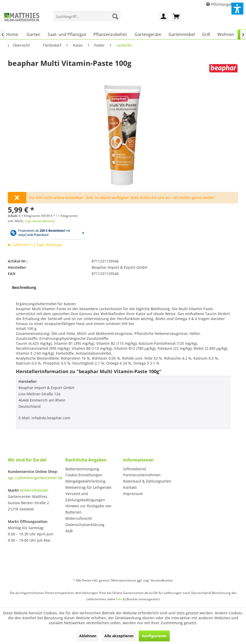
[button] (237, 9)
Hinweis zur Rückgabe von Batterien (88, 509)
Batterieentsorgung (82, 469)
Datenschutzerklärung (85, 525)
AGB (69, 531)
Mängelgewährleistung (85, 481)
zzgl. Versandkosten (40, 221)
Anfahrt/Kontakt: (34, 490)
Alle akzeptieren (119, 636)
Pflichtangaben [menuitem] (222, 4)
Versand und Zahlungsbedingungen (85, 497)
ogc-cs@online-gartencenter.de (35, 478)
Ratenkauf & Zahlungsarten (147, 481)
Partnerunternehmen (142, 475)
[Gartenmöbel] (182, 34)
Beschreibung (24, 287)
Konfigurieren (154, 636)
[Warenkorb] (176, 16)
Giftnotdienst (135, 469)
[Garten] (33, 34)
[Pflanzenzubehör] (110, 34)
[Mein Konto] (163, 16)
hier (119, 599)
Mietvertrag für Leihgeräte (88, 487)
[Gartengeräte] (148, 34)
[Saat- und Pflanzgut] (67, 34)
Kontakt (130, 487)
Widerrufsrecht (79, 518)
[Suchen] (115, 16)
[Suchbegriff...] (87, 16)
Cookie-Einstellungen (84, 475)
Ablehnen (88, 636)
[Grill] (206, 34)
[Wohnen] (226, 34)
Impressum (133, 494)
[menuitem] (87, 16)
